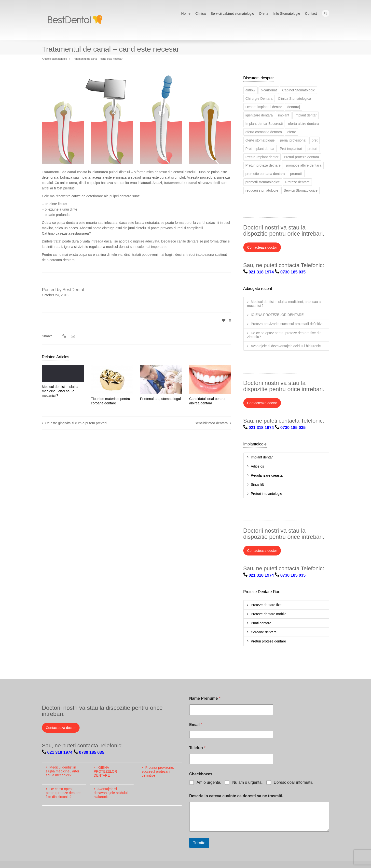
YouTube (290, 210)
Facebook (258, 210)
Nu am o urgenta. (247, 782)
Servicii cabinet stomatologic (232, 14)
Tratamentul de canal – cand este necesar (97, 58)
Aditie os (258, 466)
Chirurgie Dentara (259, 98)
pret (315, 140)
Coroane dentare (264, 632)
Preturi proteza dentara (301, 157)
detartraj (294, 106)
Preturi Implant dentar (262, 157)
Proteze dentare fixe (266, 604)
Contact (311, 14)
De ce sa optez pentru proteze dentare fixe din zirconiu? (284, 334)
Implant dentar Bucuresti (264, 123)
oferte (292, 131)
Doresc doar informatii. (294, 782)
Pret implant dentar (260, 148)
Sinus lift (257, 484)
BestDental (73, 289)
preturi (312, 148)
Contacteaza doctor (262, 247)
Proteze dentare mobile (269, 613)
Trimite (199, 842)
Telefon (197, 747)
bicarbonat (269, 90)
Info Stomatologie (287, 14)
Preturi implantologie (267, 493)
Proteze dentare (298, 182)
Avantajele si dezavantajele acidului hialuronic (286, 345)
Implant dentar (306, 115)
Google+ (280, 210)
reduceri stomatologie (262, 190)
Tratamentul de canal (59, 171)
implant (284, 115)
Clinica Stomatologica (295, 98)
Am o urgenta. (209, 782)
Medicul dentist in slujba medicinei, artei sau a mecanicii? (60, 391)
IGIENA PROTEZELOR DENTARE (277, 314)
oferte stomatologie (260, 140)
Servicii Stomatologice (301, 190)
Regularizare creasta (267, 475)
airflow (250, 90)
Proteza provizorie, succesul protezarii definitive (287, 323)
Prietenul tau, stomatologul (161, 398)
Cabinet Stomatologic (298, 90)
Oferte (264, 14)
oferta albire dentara (303, 123)
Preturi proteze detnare (263, 165)
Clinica (201, 14)
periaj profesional (293, 140)
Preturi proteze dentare (268, 641)
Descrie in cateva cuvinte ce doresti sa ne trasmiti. (236, 795)
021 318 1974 (261, 272)
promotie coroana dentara (265, 173)
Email (196, 724)
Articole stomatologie (55, 58)
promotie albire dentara (304, 165)
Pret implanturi (291, 148)
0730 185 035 (293, 272)
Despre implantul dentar (264, 106)
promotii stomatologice (263, 182)
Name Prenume (205, 698)
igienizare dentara (259, 115)
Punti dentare (261, 623)
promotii (296, 173)
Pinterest (301, 210)
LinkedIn (269, 210)
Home (186, 14)
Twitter (247, 210)
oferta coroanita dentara (264, 131)
